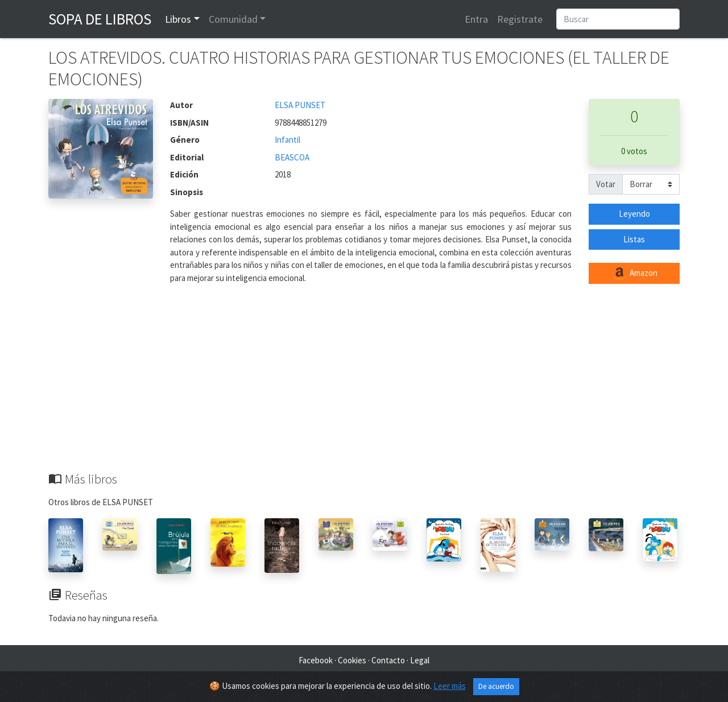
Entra (476, 19)
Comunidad (233, 19)
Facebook (316, 660)
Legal (420, 660)
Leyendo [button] (634, 214)
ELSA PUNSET (300, 105)
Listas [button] (634, 239)
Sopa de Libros (100, 19)
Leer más (450, 686)
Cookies (352, 660)
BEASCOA (292, 157)
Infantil (288, 140)
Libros (178, 19)
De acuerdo (496, 686)
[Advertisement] (364, 386)
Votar (606, 184)
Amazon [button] (634, 274)
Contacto (388, 660)
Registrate (520, 19)
